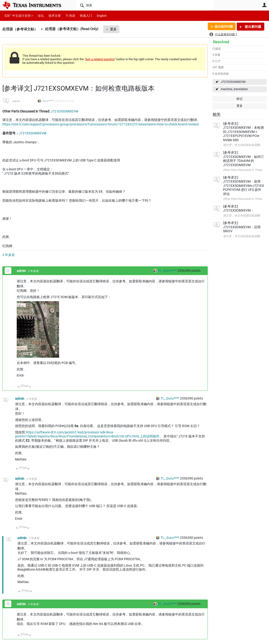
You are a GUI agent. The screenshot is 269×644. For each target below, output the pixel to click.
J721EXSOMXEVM (233, 82)
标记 (240, 99)
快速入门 (86, 16)
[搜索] (145, 5)
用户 (264, 5)
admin (16, 101)
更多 (113, 29)
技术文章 (55, 16)
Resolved (221, 42)
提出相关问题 (223, 27)
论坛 (41, 16)
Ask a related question (100, 59)
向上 (19, 387)
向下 (30, 387)
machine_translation (234, 89)
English (102, 16)
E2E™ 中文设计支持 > (19, 16)
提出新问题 (253, 27)
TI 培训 (70, 16)
